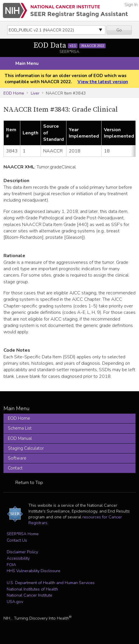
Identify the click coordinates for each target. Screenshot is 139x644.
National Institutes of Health (32, 589)
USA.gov (15, 602)
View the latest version (103, 82)
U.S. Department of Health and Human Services (51, 583)
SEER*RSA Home (23, 534)
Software (17, 458)
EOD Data (70, 46)
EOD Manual (20, 438)
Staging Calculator (26, 448)
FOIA (11, 565)
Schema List (20, 428)
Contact (15, 468)
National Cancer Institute (29, 595)
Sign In (131, 5)
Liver (35, 93)
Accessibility (18, 558)
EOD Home (14, 93)
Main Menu (27, 63)
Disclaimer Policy (22, 552)
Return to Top (29, 483)
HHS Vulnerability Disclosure (34, 571)
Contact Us (17, 540)
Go (119, 30)
